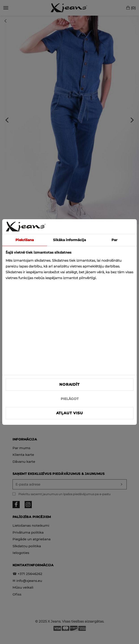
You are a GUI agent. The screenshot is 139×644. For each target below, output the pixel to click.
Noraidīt (69, 384)
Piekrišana (25, 240)
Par (114, 240)
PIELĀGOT (70, 399)
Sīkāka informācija (69, 240)
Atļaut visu (70, 413)
